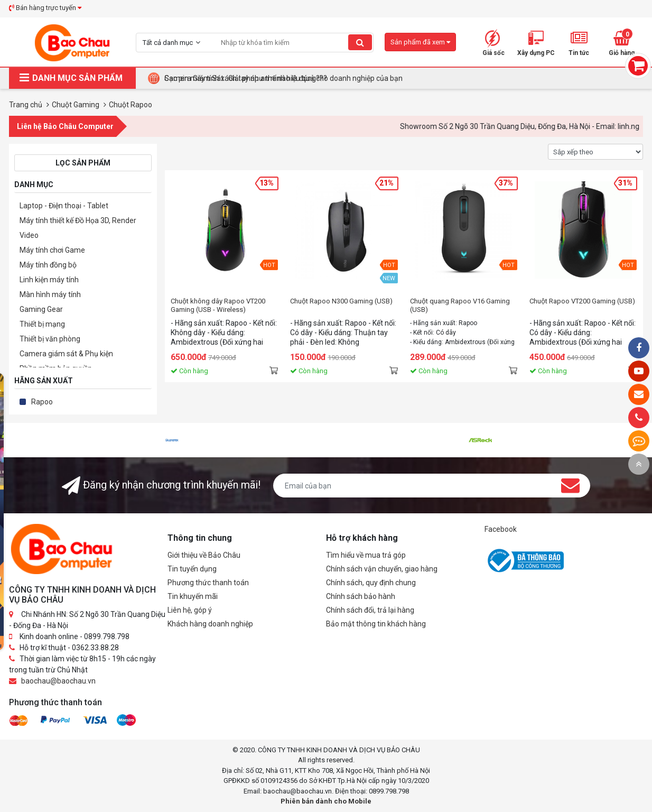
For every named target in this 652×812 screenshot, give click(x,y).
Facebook (501, 529)
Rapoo (42, 402)
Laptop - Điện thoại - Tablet (64, 206)
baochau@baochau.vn (58, 681)
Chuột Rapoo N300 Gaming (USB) (341, 301)
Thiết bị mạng (42, 324)
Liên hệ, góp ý (190, 610)
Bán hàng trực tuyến (45, 8)
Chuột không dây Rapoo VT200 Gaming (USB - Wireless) (218, 305)
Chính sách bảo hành (361, 596)
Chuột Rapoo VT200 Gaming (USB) (582, 301)
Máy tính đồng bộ (48, 265)
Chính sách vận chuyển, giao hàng (382, 569)
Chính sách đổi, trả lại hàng (370, 610)
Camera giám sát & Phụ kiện (66, 354)
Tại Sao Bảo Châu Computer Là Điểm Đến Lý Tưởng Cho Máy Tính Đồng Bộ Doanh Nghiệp (311, 78)
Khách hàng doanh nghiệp (210, 624)
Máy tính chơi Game (52, 250)
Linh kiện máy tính (49, 280)
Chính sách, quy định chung (371, 583)
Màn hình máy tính (50, 294)
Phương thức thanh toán (208, 583)
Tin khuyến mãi (193, 596)
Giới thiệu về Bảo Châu (204, 555)
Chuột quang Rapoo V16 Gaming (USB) (460, 305)
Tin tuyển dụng (192, 569)
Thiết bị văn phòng (50, 339)
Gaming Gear (41, 309)
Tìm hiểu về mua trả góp (366, 555)
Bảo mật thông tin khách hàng (376, 624)
